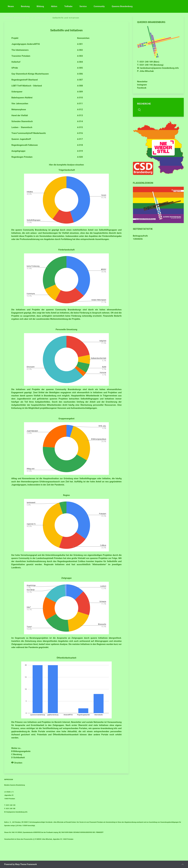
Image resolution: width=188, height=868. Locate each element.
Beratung (25, 6)
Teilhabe (68, 6)
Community (99, 6)
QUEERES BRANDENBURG (17, 18)
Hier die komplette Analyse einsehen (67, 165)
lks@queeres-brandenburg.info (17, 812)
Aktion (54, 6)
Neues (11, 6)
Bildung (40, 6)
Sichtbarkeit (19, 758)
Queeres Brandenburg (122, 6)
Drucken (17, 763)
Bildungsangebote (22, 751)
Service (83, 6)
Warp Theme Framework (26, 864)
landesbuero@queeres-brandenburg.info (159, 68)
